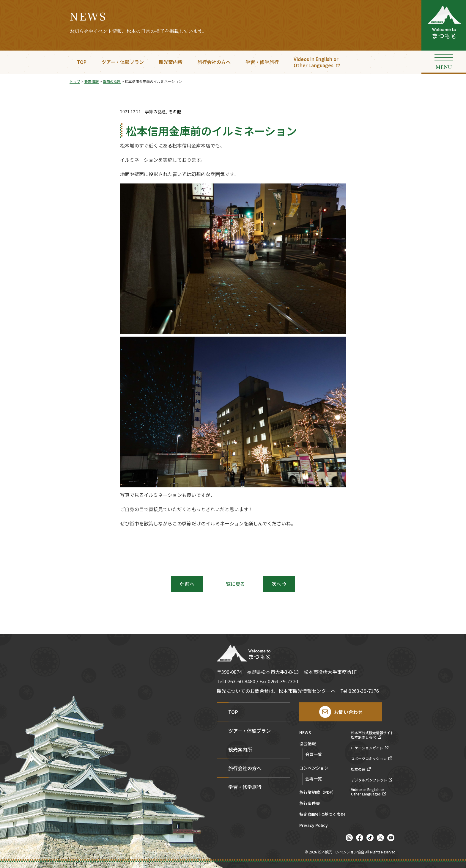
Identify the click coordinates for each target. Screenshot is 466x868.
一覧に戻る (233, 584)
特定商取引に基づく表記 (322, 815)
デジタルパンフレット (369, 780)
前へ (190, 584)
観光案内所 (171, 62)
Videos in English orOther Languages (316, 62)
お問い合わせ (348, 712)
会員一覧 (314, 754)
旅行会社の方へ (214, 62)
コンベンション (314, 768)
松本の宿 (358, 769)
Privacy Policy (314, 826)
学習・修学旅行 (262, 62)
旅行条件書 (310, 804)
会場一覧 (314, 778)
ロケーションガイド (367, 748)
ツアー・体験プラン (123, 62)
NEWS (305, 733)
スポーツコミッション (369, 759)
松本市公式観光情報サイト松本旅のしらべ (372, 735)
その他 (175, 112)
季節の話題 (155, 112)
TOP (82, 62)
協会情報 (308, 744)
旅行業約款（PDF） (318, 793)
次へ (276, 584)
